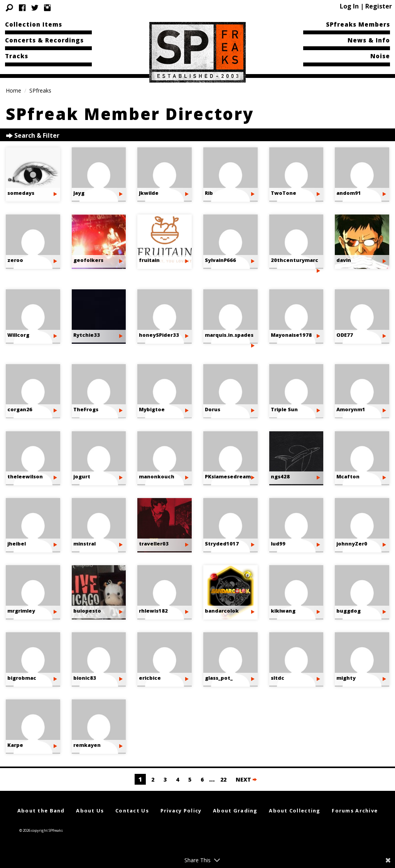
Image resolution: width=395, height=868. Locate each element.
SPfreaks (40, 90)
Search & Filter (33, 135)
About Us (90, 811)
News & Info (369, 40)
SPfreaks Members (358, 24)
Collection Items (34, 24)
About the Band (41, 811)
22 (223, 779)
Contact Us (132, 811)
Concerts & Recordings (44, 40)
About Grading (235, 811)
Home (14, 90)
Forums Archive (355, 811)
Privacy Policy (181, 811)
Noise (380, 56)
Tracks (17, 56)
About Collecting (295, 811)
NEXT (246, 779)
